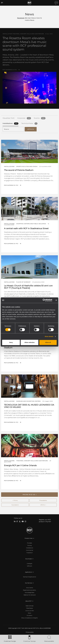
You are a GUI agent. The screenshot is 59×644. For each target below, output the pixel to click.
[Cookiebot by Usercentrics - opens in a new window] (44, 300)
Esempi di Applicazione (30, 577)
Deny (11, 342)
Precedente (43, 500)
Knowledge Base (30, 593)
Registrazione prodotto (29, 590)
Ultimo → (43, 505)
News (29, 613)
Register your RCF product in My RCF (45, 521)
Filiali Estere (30, 608)
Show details (49, 336)
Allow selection (29, 342)
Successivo (15, 505)
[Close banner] (56, 300)
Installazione (30, 548)
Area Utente (30, 588)
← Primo (15, 500)
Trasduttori (30, 553)
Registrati (21, 18)
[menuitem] (29, 632)
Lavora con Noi (30, 611)
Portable (29, 543)
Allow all (48, 342)
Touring (29, 545)
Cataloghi (29, 564)
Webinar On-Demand (30, 595)
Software (29, 566)
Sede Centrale (30, 606)
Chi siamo (29, 615)
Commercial (30, 550)
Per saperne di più (10, 70)
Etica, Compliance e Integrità (29, 618)
